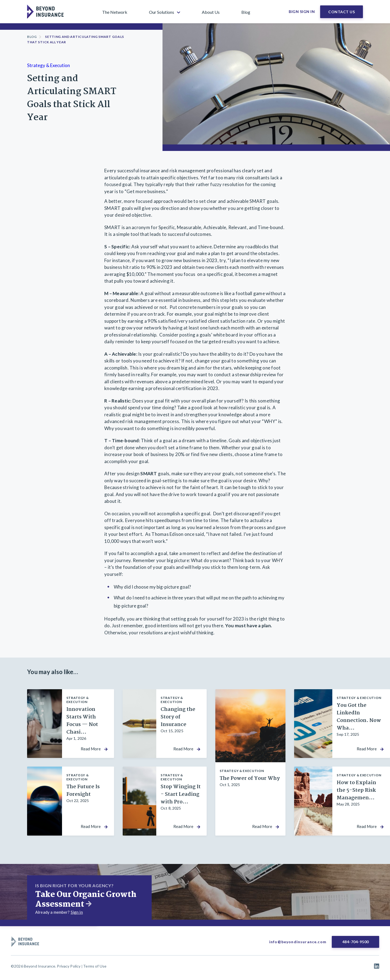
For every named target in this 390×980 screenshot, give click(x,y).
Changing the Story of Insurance (178, 717)
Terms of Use (95, 966)
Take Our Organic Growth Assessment (86, 900)
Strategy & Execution (48, 65)
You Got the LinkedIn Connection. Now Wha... (359, 717)
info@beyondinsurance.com (298, 942)
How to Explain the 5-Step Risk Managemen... (356, 790)
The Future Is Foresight (83, 791)
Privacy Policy (69, 966)
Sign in (77, 912)
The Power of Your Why (250, 778)
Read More (91, 749)
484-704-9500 (356, 942)
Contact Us (342, 12)
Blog (32, 37)
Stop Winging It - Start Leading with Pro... (181, 794)
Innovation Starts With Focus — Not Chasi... (82, 721)
